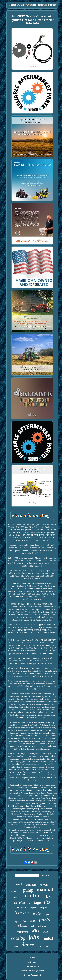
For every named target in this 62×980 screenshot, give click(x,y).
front (25, 921)
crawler (15, 891)
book (16, 946)
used (48, 946)
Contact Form (32, 966)
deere (28, 945)
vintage (34, 902)
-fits (35, 931)
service (20, 902)
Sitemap (32, 962)
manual (45, 890)
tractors (32, 896)
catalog (18, 938)
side (33, 926)
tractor (22, 913)
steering (44, 885)
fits (47, 902)
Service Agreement (32, 975)
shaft (19, 884)
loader (40, 947)
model (48, 939)
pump (28, 890)
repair (33, 907)
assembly (15, 897)
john (34, 937)
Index (32, 958)
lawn (49, 897)
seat (33, 921)
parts (44, 919)
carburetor (22, 932)
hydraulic (31, 885)
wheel (45, 932)
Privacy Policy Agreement (32, 971)
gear (48, 914)
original (17, 922)
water (38, 913)
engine (44, 908)
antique (22, 907)
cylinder (42, 926)
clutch (23, 925)
